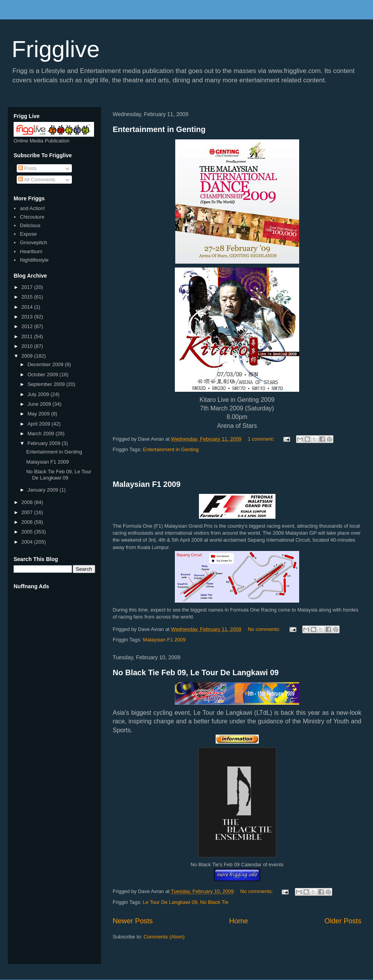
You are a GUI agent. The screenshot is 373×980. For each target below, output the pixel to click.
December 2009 (46, 364)
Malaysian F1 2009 (147, 484)
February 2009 (45, 443)
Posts (28, 168)
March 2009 (42, 434)
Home (239, 921)
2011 (28, 336)
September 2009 (47, 384)
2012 (28, 326)
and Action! (32, 208)
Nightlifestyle (34, 260)
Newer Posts (133, 921)
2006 (28, 522)
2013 (28, 317)
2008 (28, 502)
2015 (28, 297)
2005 (28, 532)
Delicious (30, 225)
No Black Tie (214, 902)
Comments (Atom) (164, 937)
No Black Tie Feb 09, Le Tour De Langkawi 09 (196, 672)
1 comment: (262, 439)
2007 (28, 512)
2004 (28, 542)
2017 (28, 287)
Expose (28, 234)
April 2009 (40, 424)
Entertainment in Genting (159, 129)
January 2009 (44, 490)
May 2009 (39, 414)
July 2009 (39, 394)
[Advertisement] (237, 467)
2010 (28, 346)
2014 (28, 307)
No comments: (265, 629)
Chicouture (32, 217)
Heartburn (31, 251)
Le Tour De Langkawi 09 (170, 902)
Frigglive (56, 49)
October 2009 (44, 374)
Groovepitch (33, 242)
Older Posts (343, 921)
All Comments (37, 180)
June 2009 (40, 404)
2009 (28, 356)
